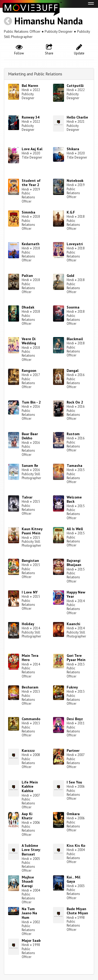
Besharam (30, 687)
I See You (74, 782)
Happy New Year (76, 594)
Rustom (73, 434)
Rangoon (29, 371)
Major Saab (31, 940)
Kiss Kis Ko (76, 845)
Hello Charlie (77, 117)
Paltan (27, 276)
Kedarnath (31, 244)
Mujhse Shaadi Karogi (28, 882)
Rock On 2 (75, 402)
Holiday (28, 624)
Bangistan (30, 561)
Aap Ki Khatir (27, 816)
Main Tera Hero (30, 658)
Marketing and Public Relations (35, 74)
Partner (73, 751)
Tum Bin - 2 (31, 402)
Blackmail (75, 339)
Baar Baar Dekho (30, 436)
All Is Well (75, 529)
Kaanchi (73, 624)
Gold (70, 276)
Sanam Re (30, 466)
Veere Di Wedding (29, 341)
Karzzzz (28, 751)
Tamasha (74, 466)
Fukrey (72, 687)
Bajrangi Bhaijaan (74, 563)
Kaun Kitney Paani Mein (32, 531)
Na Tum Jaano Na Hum (29, 913)
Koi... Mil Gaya (73, 879)
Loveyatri (75, 244)
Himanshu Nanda (49, 21)
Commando (31, 719)
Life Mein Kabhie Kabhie (30, 787)
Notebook (75, 181)
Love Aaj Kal (32, 149)
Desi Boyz (75, 719)
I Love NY (30, 592)
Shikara (73, 149)
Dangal (73, 371)
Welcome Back (74, 499)
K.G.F (71, 212)
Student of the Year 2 (31, 183)
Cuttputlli (75, 86)
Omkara (73, 814)
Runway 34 (31, 117)
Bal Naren (30, 86)
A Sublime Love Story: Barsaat (31, 850)
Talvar (27, 497)
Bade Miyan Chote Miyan (77, 911)
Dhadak (28, 307)
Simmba (28, 212)
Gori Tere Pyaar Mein (76, 658)
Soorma (73, 307)
